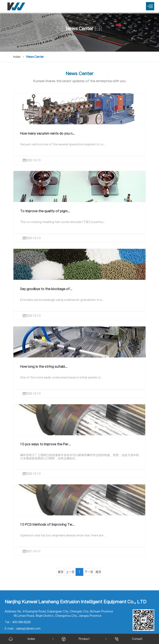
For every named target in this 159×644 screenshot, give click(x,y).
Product (84, 639)
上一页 (70, 572)
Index (17, 57)
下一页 (89, 572)
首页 (61, 572)
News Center (35, 57)
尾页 (98, 572)
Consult (137, 639)
